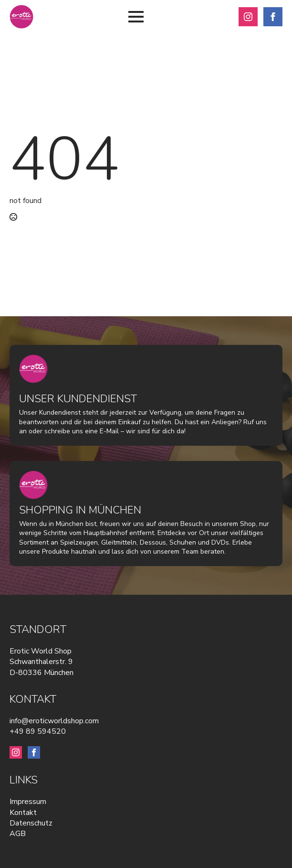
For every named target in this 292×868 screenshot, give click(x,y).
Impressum (28, 802)
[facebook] (273, 17)
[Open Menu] (136, 17)
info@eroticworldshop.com (54, 721)
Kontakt (23, 813)
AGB (18, 834)
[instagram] (248, 17)
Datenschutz (31, 823)
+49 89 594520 (38, 731)
